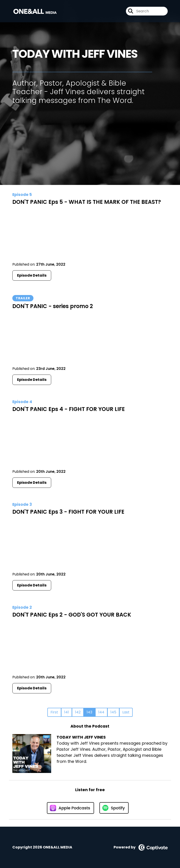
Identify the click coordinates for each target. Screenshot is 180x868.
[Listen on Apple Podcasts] (70, 808)
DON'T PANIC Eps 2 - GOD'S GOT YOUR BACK (72, 615)
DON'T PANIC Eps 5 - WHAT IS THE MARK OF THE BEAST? (87, 202)
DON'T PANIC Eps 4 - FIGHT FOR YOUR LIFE (69, 409)
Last (126, 712)
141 (67, 712)
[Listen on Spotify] (114, 808)
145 (113, 712)
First (54, 712)
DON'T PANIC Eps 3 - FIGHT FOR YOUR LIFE (68, 512)
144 (101, 712)
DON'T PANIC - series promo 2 (53, 306)
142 (78, 712)
